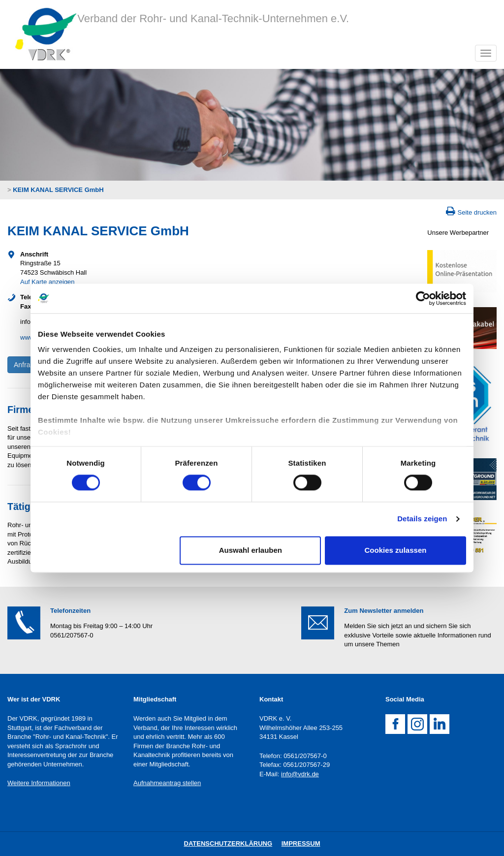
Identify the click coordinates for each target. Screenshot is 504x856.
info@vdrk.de (300, 774)
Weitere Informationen (39, 783)
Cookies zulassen (396, 550)
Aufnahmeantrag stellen (167, 783)
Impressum (301, 843)
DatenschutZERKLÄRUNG (228, 843)
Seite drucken (477, 212)
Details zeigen (422, 519)
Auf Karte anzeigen (47, 282)
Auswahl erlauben (251, 550)
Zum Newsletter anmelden (384, 611)
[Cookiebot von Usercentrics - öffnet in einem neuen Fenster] (423, 298)
